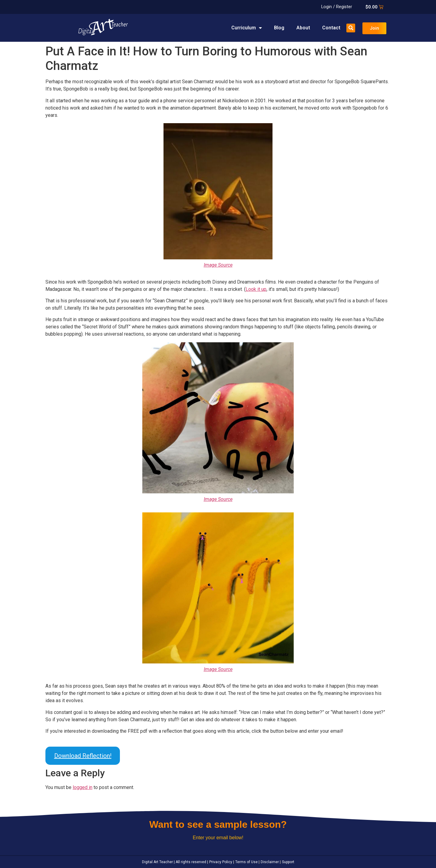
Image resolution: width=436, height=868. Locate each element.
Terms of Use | (247, 862)
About (303, 28)
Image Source (218, 265)
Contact (331, 28)
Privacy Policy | (221, 862)
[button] (351, 28)
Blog (279, 28)
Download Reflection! (83, 756)
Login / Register (337, 7)
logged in (83, 787)
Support (288, 862)
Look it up (256, 289)
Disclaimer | (270, 862)
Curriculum (247, 28)
